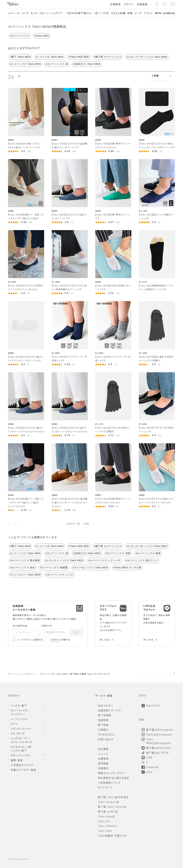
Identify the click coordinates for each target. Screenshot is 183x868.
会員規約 (55, 640)
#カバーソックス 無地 (148, 553)
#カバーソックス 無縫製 (54, 568)
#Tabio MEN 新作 (79, 57)
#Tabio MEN (42, 36)
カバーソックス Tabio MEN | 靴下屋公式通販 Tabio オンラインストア (75, 674)
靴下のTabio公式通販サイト (22, 674)
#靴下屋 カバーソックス (108, 57)
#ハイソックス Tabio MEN (25, 64)
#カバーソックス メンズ (59, 575)
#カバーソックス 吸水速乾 (25, 560)
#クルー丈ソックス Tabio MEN (90, 568)
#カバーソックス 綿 (57, 64)
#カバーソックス (20, 36)
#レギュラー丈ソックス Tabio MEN (147, 57)
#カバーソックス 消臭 (118, 553)
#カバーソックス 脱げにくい (142, 560)
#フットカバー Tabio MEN (25, 575)
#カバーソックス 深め (23, 568)
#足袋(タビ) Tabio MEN (87, 64)
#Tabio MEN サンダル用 (127, 568)
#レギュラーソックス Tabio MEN (64, 560)
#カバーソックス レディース (104, 560)
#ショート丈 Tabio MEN (50, 57)
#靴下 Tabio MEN (20, 57)
